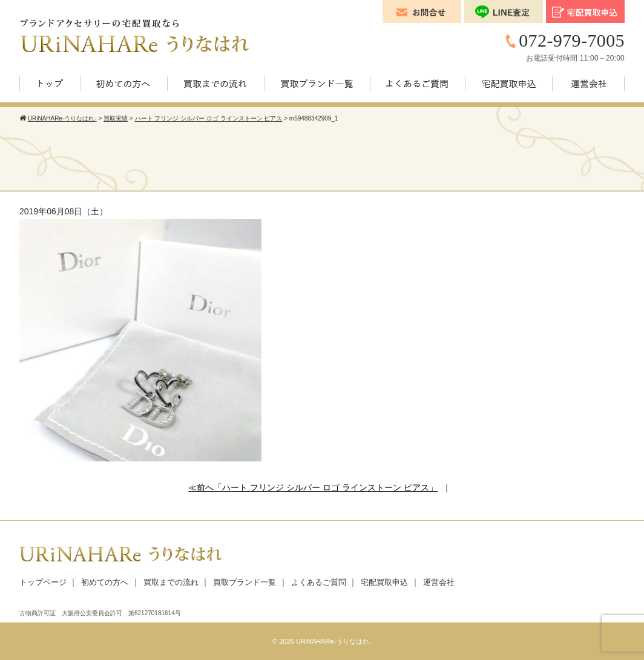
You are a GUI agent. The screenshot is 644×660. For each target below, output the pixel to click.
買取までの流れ (171, 582)
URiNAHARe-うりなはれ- (334, 641)
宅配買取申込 (384, 582)
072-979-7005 (572, 40)
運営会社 (439, 582)
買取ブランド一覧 (245, 582)
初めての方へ (105, 582)
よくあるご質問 (319, 582)
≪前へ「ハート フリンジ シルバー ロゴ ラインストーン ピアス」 (313, 487)
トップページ (43, 582)
